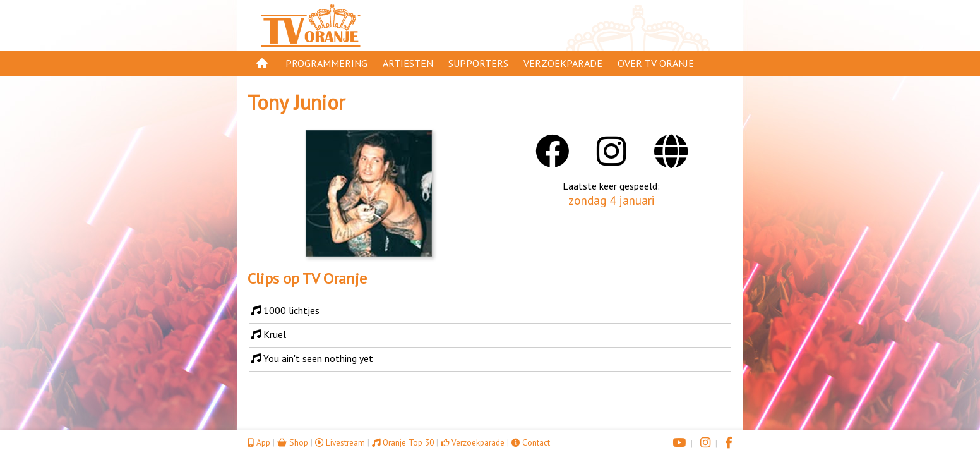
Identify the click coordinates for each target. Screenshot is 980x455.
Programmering (326, 63)
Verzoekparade (563, 63)
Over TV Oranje (656, 63)
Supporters (478, 63)
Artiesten (408, 63)
